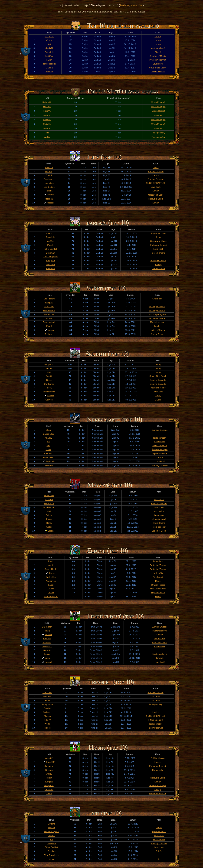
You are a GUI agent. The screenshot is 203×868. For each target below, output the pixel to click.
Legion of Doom (157, 330)
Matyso (47, 716)
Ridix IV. (47, 120)
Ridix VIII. (47, 102)
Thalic (49, 450)
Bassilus (52, 851)
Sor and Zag (159, 639)
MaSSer (49, 56)
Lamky (158, 36)
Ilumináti (158, 115)
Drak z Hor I (49, 299)
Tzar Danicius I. (52, 855)
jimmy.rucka (47, 704)
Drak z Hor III (51, 569)
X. (159, 859)
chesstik (50, 203)
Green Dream (158, 253)
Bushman (50, 253)
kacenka (49, 199)
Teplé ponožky (158, 133)
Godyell (49, 400)
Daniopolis (49, 314)
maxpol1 (49, 303)
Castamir (48, 453)
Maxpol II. (49, 36)
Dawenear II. (49, 310)
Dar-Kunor (49, 179)
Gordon (47, 708)
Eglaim (49, 515)
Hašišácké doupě (157, 786)
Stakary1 (47, 712)
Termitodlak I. (48, 457)
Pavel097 (51, 762)
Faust (51, 585)
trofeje (124, 5)
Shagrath (50, 261)
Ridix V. (47, 115)
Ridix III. (47, 124)
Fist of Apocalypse (157, 314)
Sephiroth (50, 461)
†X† (49, 446)
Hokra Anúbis (159, 839)
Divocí (158, 52)
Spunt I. (49, 658)
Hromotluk (49, 183)
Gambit (49, 68)
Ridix (47, 133)
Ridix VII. (47, 106)
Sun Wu (47, 639)
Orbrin (51, 531)
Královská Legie (156, 199)
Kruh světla (160, 442)
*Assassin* (47, 646)
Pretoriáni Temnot (158, 60)
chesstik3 (49, 790)
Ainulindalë (157, 299)
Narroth (49, 171)
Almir (52, 859)
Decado (49, 500)
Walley (49, 774)
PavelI (49, 326)
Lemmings (159, 515)
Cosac (49, 519)
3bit (49, 44)
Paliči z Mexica (158, 72)
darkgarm (49, 766)
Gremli (49, 793)
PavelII (52, 828)
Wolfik (47, 137)
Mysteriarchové (158, 48)
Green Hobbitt (158, 111)
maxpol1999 (48, 434)
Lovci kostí (158, 64)
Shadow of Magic (158, 56)
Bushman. (50, 269)
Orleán (159, 851)
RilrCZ (47, 631)
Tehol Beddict (49, 64)
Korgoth (49, 782)
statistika (137, 5)
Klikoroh (50, 195)
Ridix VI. (47, 111)
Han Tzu (47, 696)
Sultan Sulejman (51, 832)
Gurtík (49, 40)
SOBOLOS (49, 496)
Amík (51, 565)
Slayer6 (47, 650)
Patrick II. (49, 52)
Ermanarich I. (49, 322)
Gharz (49, 318)
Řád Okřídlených (160, 450)
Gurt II (49, 175)
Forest (49, 778)
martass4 (47, 642)
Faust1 (51, 589)
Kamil (51, 561)
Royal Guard (159, 523)
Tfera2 (49, 523)
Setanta (52, 824)
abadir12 (49, 48)
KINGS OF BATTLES (156, 183)
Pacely (49, 60)
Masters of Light (156, 195)
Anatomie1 (51, 581)
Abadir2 (49, 72)
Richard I (49, 334)
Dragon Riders (157, 334)
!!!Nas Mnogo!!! (158, 102)
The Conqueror (50, 257)
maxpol (51, 330)
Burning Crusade (156, 171)
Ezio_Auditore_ (51, 597)
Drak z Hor (51, 577)
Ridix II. (47, 128)
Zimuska (49, 168)
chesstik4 (50, 265)
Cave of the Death (158, 68)
